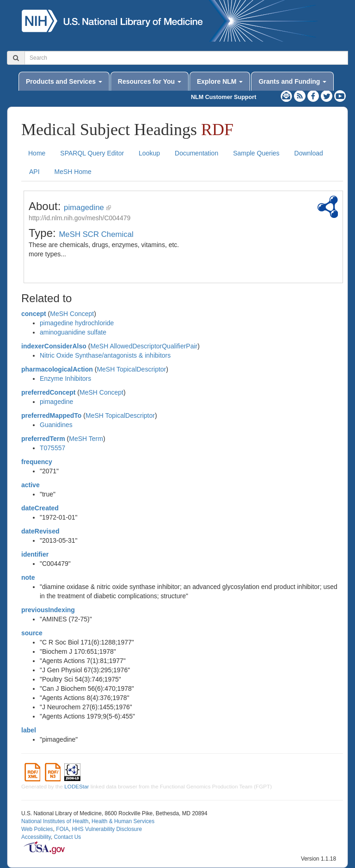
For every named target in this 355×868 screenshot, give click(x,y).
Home (37, 153)
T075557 (52, 448)
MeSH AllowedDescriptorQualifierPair (144, 346)
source (32, 633)
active (31, 485)
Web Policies (37, 829)
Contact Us (67, 837)
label (29, 730)
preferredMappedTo (51, 415)
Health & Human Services (123, 821)
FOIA (62, 829)
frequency (37, 462)
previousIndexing (48, 610)
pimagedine (84, 208)
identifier (35, 554)
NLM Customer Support (223, 97)
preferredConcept (48, 392)
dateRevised (40, 531)
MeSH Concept (72, 314)
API (34, 172)
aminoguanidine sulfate (73, 332)
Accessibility (36, 837)
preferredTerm (43, 439)
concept (34, 314)
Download (309, 153)
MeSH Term (86, 439)
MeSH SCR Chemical (96, 234)
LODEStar (77, 786)
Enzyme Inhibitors (65, 378)
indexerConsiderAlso (54, 346)
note (28, 577)
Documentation (196, 153)
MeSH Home (73, 172)
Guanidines (56, 425)
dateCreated (40, 508)
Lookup (149, 153)
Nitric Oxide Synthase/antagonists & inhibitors (105, 355)
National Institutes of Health (55, 821)
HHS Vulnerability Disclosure (107, 829)
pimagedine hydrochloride (77, 323)
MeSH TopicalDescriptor (131, 369)
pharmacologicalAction (57, 369)
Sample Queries (256, 153)
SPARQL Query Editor (92, 153)
